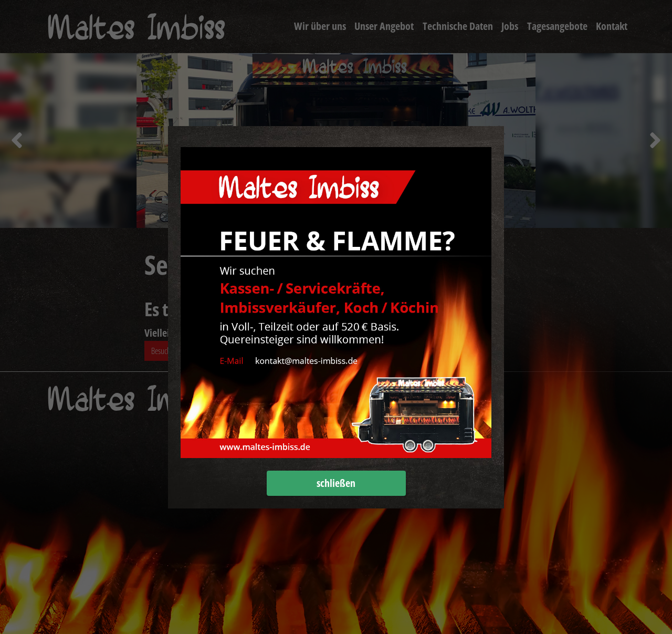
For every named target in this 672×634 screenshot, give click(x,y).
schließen (336, 483)
